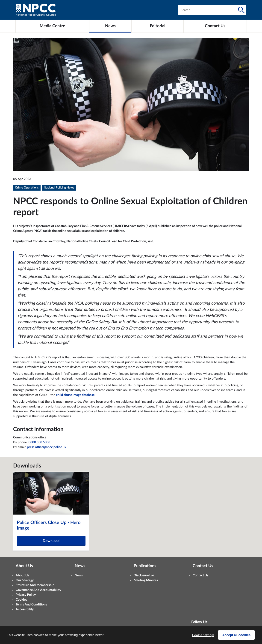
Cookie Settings (203, 635)
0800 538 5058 (39, 442)
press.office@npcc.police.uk (47, 447)
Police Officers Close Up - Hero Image (49, 525)
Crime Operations (27, 188)
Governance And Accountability (38, 590)
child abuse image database (75, 395)
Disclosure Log (144, 575)
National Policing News (59, 188)
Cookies (21, 600)
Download (51, 541)
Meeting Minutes (146, 580)
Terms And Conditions (31, 605)
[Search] (241, 10)
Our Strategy (25, 580)
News (79, 575)
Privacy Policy (26, 595)
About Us (22, 575)
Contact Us (200, 575)
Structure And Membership (35, 585)
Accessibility (25, 609)
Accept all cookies (236, 635)
